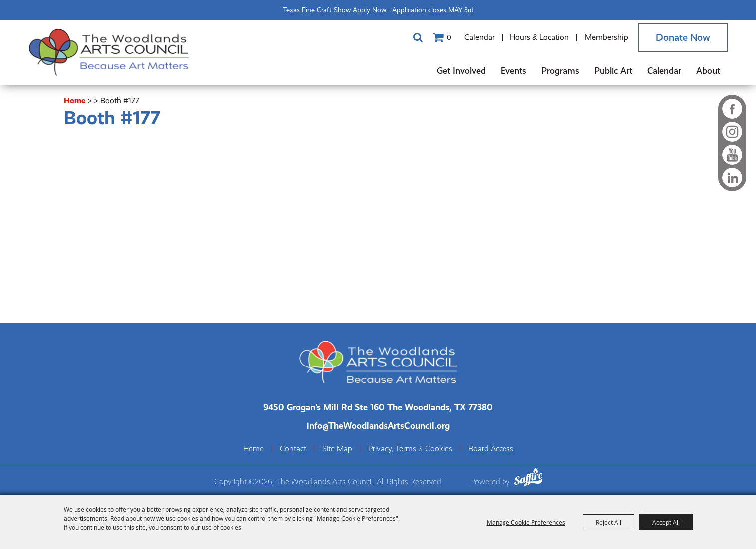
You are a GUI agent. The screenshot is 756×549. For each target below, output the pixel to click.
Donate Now (683, 38)
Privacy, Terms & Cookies (410, 449)
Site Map (337, 449)
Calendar (479, 37)
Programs (560, 71)
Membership (607, 37)
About (708, 71)
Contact (293, 449)
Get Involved (461, 71)
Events (513, 71)
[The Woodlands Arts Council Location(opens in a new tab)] (378, 407)
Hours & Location (539, 37)
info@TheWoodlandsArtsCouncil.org (378, 426)
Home (75, 100)
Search (418, 37)
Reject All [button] (609, 522)
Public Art (613, 71)
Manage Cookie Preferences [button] (526, 522)
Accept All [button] (666, 522)
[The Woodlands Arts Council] (109, 52)
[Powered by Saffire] (528, 478)
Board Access (491, 449)
